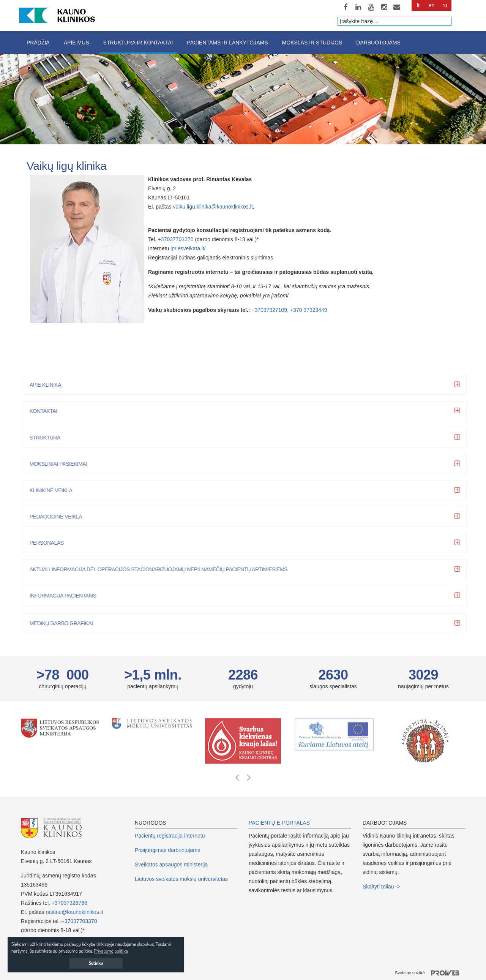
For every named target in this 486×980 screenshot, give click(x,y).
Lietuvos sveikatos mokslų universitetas (181, 879)
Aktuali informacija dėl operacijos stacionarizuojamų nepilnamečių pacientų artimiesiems (161, 569)
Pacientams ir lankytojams (227, 43)
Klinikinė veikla (53, 490)
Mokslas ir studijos (312, 43)
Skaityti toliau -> (382, 887)
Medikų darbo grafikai (64, 623)
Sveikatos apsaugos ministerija (171, 865)
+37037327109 (269, 310)
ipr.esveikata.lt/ (188, 248)
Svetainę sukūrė (430, 973)
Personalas (49, 543)
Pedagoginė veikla (58, 517)
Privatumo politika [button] (111, 951)
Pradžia (38, 43)
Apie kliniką (48, 385)
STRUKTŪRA (47, 438)
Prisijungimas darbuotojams (167, 850)
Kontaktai (46, 411)
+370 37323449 (309, 310)
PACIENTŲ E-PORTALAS (279, 823)
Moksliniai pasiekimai (61, 464)
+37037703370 (176, 239)
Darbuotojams (378, 43)
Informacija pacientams (65, 596)
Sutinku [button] (96, 963)
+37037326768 (69, 903)
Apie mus (77, 43)
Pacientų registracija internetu (170, 836)
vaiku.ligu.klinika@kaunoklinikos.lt (213, 207)
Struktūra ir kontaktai (138, 43)
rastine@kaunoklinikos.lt (74, 912)
